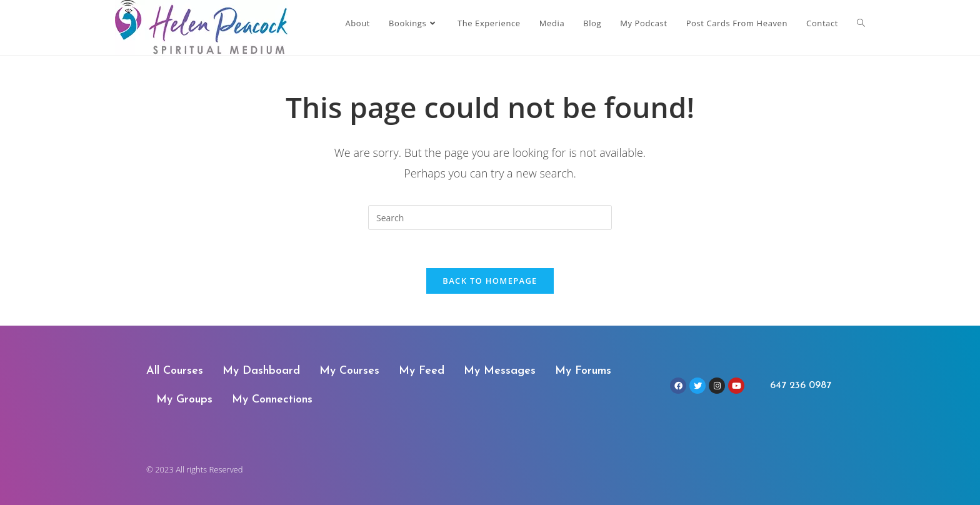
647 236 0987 (801, 386)
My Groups (184, 400)
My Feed (422, 371)
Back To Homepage (490, 281)
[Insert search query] (490, 217)
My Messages (500, 371)
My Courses (349, 371)
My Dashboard (261, 371)
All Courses (175, 371)
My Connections (272, 400)
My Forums (583, 371)
